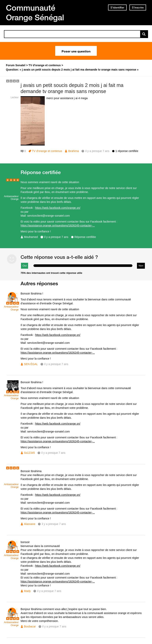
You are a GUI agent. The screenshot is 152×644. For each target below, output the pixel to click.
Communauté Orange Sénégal (35, 13)
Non (141, 266)
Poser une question (76, 51)
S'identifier (117, 7)
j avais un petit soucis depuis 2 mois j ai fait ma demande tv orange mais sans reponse (72, 88)
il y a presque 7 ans (56, 237)
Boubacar (30, 626)
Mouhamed (31, 237)
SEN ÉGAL (31, 364)
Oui (25, 266)
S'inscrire (138, 7)
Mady (27, 591)
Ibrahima (73, 151)
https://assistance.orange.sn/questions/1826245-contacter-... (58, 226)
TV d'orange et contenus (47, 151)
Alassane (30, 524)
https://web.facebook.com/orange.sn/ (58, 208)
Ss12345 (29, 453)
